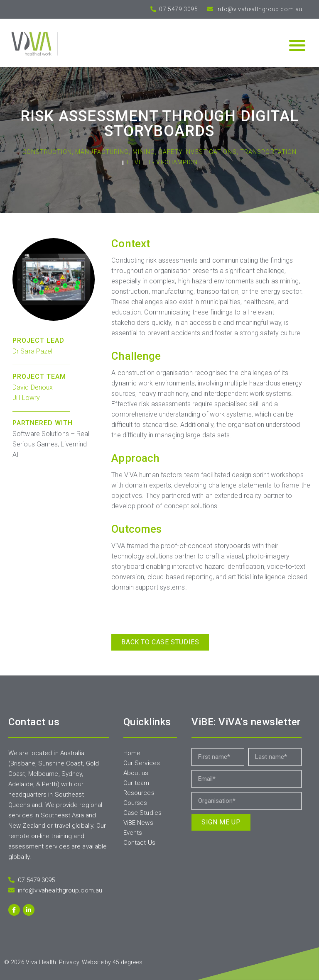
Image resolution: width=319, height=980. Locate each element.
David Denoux (33, 387)
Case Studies (142, 813)
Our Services (142, 763)
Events (133, 833)
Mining (144, 152)
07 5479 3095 (178, 9)
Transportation (268, 152)
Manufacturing (102, 152)
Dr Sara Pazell (33, 351)
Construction (47, 152)
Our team (136, 783)
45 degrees (128, 962)
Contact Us (139, 843)
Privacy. (70, 962)
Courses (135, 803)
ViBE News (138, 823)
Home (132, 753)
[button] (297, 45)
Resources (139, 793)
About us (136, 773)
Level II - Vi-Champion (162, 162)
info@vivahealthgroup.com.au (259, 9)
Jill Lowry (26, 398)
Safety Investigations (198, 152)
